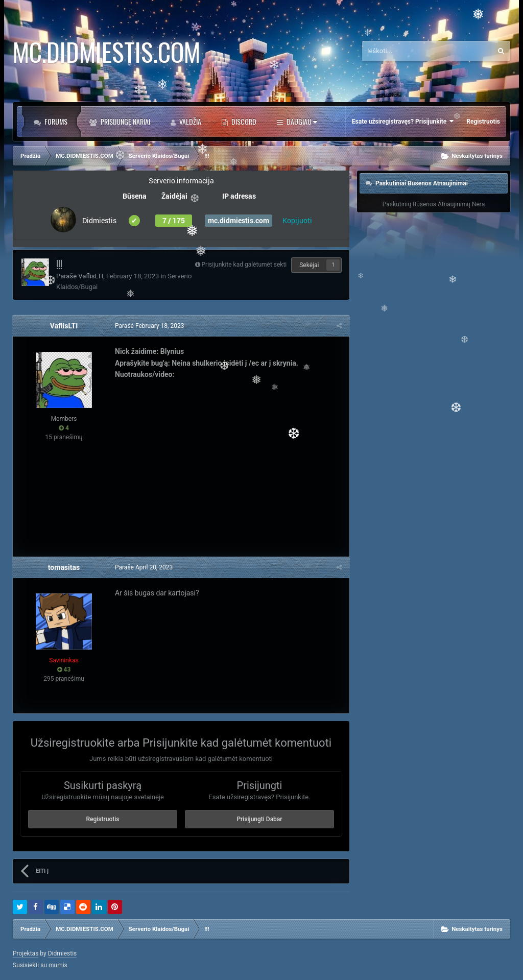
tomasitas (64, 567)
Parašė (149, 326)
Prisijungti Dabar (259, 819)
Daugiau (301, 121)
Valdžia (189, 121)
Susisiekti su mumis (40, 965)
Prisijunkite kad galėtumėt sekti (244, 265)
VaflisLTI (91, 276)
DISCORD (243, 121)
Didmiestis (63, 953)
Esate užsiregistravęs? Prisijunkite (403, 121)
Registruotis (483, 122)
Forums (55, 121)
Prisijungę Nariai (125, 121)
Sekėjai (309, 265)
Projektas (26, 953)
